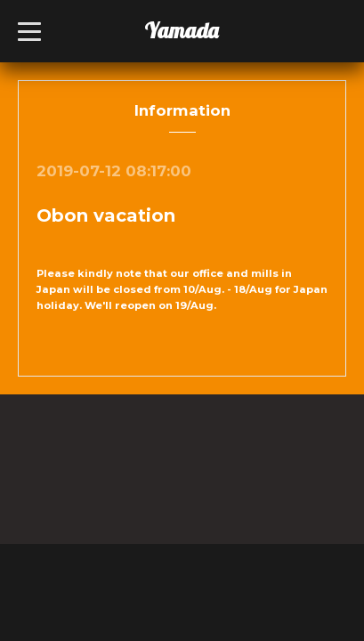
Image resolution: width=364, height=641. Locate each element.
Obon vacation (106, 215)
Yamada (181, 30)
